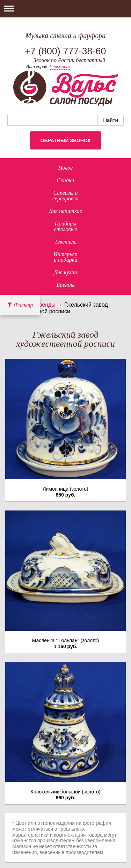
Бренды (65, 285)
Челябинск (60, 67)
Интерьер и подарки (65, 257)
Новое (65, 168)
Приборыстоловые (65, 226)
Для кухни (65, 272)
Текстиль (65, 242)
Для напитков (66, 211)
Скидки (66, 180)
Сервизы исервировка (65, 196)
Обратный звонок (66, 140)
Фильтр (20, 305)
